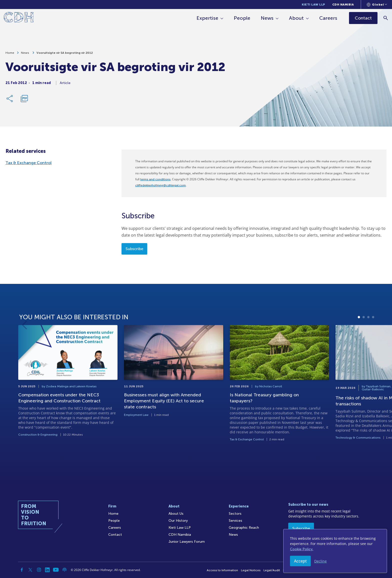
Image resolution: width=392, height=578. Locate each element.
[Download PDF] (24, 99)
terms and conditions (155, 179)
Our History (178, 521)
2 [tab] (364, 339)
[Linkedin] (47, 570)
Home (10, 53)
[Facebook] (22, 570)
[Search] (386, 18)
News (267, 18)
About (297, 18)
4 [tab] (373, 339)
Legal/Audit (272, 570)
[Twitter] (30, 570)
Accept (300, 561)
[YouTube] (56, 570)
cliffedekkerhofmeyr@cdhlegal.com (160, 185)
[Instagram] (39, 570)
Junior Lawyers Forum (187, 542)
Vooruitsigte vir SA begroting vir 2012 (65, 53)
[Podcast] (64, 570)
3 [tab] (368, 339)
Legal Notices (251, 570)
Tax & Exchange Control (28, 163)
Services (235, 521)
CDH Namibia (343, 5)
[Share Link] (10, 99)
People (242, 18)
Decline (320, 561)
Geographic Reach (244, 528)
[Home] (19, 18)
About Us (176, 514)
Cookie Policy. (302, 549)
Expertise (208, 18)
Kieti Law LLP (313, 5)
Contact (115, 535)
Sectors (235, 514)
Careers (328, 18)
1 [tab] (359, 339)
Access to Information (222, 570)
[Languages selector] (377, 5)
